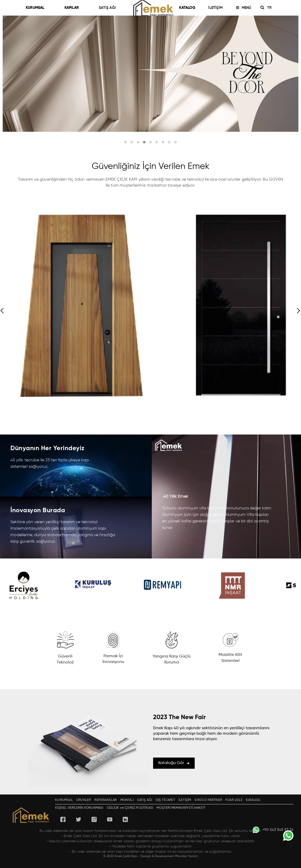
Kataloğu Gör (174, 763)
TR (271, 8)
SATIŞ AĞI (107, 8)
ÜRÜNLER (84, 800)
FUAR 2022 (234, 800)
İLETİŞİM (215, 8)
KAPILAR (74, 8)
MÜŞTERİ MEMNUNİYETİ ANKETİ (181, 808)
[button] (126, 142)
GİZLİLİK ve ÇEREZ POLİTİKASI (130, 808)
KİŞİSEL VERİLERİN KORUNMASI (79, 808)
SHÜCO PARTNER (208, 800)
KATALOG (187, 8)
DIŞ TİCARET (165, 800)
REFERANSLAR (106, 800)
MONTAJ (127, 800)
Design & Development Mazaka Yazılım (169, 856)
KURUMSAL (37, 8)
